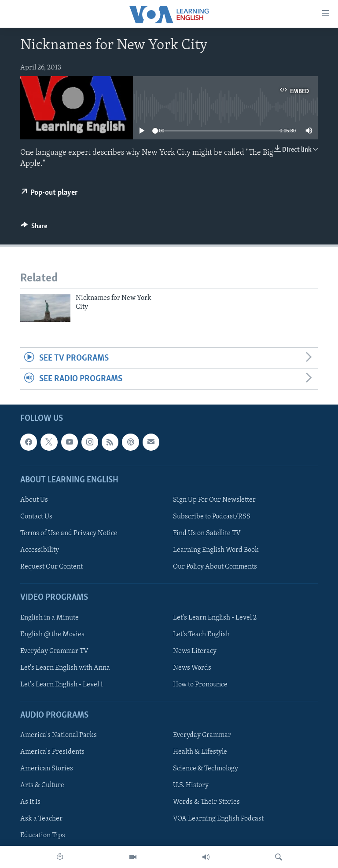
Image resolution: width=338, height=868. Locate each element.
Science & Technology (206, 769)
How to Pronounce (200, 685)
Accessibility (40, 550)
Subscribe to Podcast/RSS (212, 517)
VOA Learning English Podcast (218, 819)
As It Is (30, 802)
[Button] (34, 228)
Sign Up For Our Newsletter (214, 500)
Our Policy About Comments (215, 567)
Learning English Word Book (216, 550)
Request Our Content (51, 567)
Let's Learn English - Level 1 (62, 685)
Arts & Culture (42, 786)
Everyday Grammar (202, 735)
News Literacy (195, 651)
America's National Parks (59, 735)
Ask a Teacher (41, 819)
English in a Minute (50, 618)
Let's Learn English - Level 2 (215, 618)
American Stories (47, 769)
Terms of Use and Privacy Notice (69, 533)
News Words (192, 668)
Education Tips (43, 836)
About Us (34, 500)
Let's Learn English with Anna (65, 668)
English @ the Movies (52, 635)
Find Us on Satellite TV (207, 533)
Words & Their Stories (206, 802)
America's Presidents (52, 752)
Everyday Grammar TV (54, 651)
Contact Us (36, 517)
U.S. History (191, 786)
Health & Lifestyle (200, 752)
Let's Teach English (201, 635)
